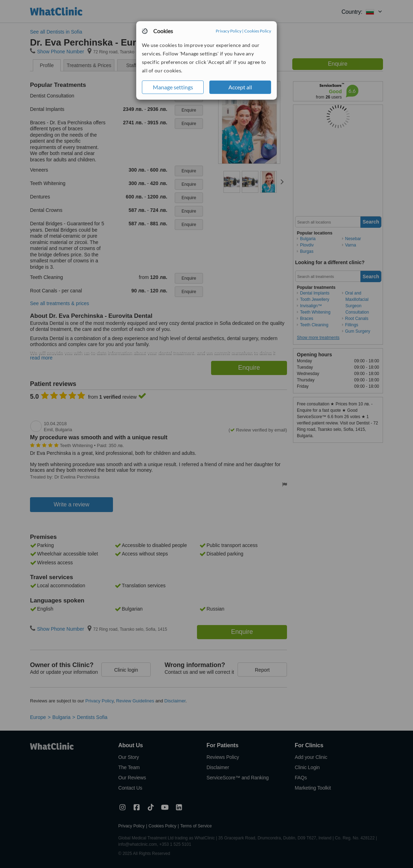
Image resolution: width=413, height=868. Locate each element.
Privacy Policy (229, 31)
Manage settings (173, 87)
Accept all (240, 87)
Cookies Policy (258, 31)
